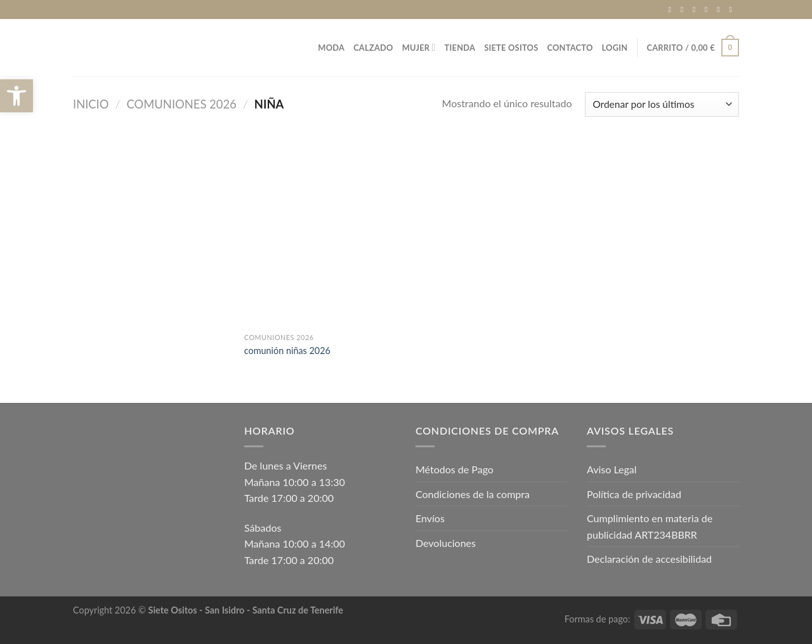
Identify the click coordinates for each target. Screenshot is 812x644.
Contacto (570, 48)
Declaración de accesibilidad (649, 559)
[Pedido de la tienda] (662, 104)
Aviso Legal (612, 469)
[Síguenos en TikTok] (697, 10)
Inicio (91, 104)
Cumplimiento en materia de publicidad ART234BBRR (650, 526)
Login (615, 48)
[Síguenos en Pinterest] (733, 10)
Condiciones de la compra (473, 494)
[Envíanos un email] (709, 10)
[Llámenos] (721, 10)
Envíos (430, 518)
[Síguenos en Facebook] (672, 10)
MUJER (419, 47)
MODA (331, 48)
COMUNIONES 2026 (182, 104)
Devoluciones (446, 543)
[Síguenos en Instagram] (684, 10)
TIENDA (460, 48)
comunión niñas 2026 (287, 351)
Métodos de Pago (455, 469)
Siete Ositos (511, 48)
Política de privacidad (634, 494)
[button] (16, 96)
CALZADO (373, 48)
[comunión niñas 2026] (323, 233)
